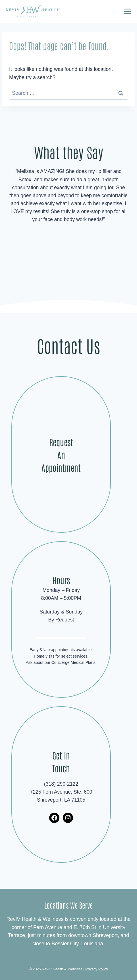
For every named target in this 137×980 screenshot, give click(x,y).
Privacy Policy (97, 969)
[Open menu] (127, 11)
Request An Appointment (61, 455)
